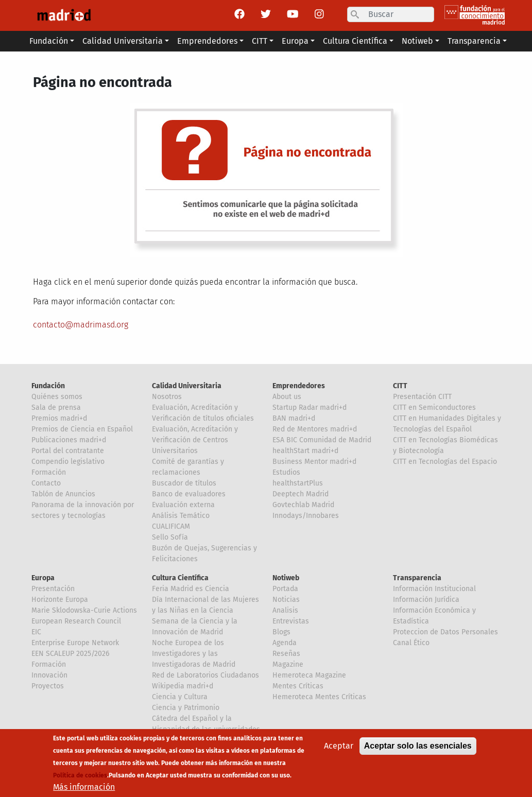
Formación (49, 472)
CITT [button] (260, 41)
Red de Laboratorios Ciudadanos (205, 675)
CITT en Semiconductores (434, 408)
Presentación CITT (422, 397)
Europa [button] (295, 41)
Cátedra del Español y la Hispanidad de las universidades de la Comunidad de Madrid (206, 729)
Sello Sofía (170, 537)
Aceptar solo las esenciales (418, 752)
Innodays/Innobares (306, 516)
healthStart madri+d (305, 451)
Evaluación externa (183, 505)
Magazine (288, 664)
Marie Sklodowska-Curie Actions (84, 610)
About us (287, 397)
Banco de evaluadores (189, 494)
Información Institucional (434, 589)
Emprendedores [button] (207, 41)
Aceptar (339, 752)
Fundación (48, 386)
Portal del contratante (68, 451)
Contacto (46, 483)
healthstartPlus (298, 483)
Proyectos (48, 686)
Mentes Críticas (298, 686)
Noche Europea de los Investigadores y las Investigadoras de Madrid (194, 654)
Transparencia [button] (474, 41)
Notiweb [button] (417, 41)
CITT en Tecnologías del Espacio (445, 462)
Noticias (286, 600)
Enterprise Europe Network (75, 643)
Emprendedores (299, 386)
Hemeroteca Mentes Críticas (319, 697)
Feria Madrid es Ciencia (191, 589)
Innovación (49, 675)
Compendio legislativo (68, 462)
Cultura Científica (180, 578)
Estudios (286, 472)
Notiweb (286, 578)
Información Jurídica (426, 600)
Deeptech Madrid (301, 494)
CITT (400, 386)
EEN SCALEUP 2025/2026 (70, 654)
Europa (43, 578)
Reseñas (286, 654)
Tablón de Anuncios (63, 494)
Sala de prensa (56, 408)
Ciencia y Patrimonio (186, 708)
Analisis (285, 610)
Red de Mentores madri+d (315, 429)
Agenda (285, 643)
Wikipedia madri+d (183, 686)
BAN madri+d (294, 418)
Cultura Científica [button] (355, 41)
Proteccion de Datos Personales (445, 632)
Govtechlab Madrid (303, 505)
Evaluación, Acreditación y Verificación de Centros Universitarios (195, 440)
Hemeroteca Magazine (309, 675)
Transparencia (417, 578)
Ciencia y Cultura (180, 697)
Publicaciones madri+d (69, 440)
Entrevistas (291, 621)
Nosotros (167, 397)
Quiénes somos (57, 397)
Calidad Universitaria (187, 386)
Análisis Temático (181, 516)
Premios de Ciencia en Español (82, 429)
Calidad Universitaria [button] (123, 41)
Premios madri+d (59, 418)
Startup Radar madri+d (310, 408)
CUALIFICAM (171, 526)
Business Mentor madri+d (314, 462)
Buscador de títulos (184, 483)
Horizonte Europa (60, 600)
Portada (285, 589)
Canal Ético (411, 643)
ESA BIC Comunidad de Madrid (322, 440)
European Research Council (76, 621)
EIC (36, 632)
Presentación (53, 589)
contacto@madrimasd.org (81, 325)
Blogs (281, 632)
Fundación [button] (49, 41)
